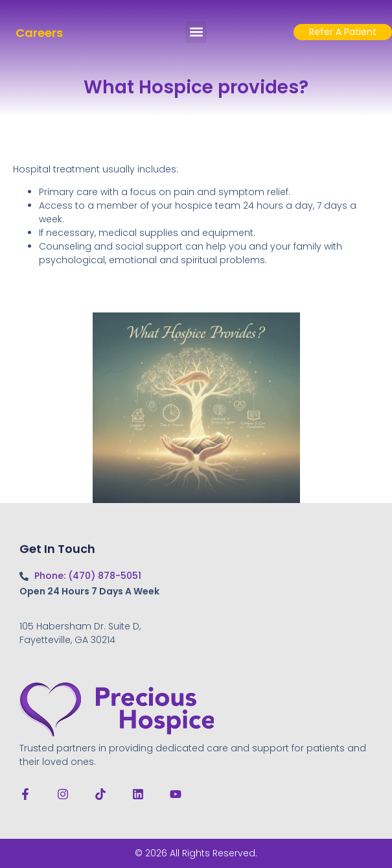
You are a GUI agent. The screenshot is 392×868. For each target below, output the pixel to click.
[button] (196, 32)
